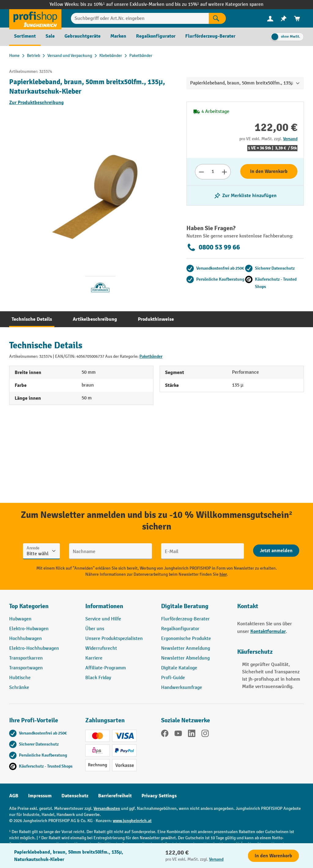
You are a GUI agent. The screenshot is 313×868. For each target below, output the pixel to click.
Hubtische (20, 678)
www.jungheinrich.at (132, 821)
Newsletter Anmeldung (186, 648)
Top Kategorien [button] (29, 606)
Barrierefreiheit (115, 796)
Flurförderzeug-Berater (185, 619)
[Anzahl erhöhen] (225, 172)
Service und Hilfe (103, 619)
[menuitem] (270, 19)
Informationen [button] (104, 606)
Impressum (40, 796)
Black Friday (98, 678)
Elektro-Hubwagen (29, 629)
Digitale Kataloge (179, 668)
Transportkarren (26, 658)
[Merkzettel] (284, 19)
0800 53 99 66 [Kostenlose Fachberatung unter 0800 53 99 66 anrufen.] (213, 247)
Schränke (19, 688)
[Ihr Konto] (270, 18)
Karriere (94, 658)
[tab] (32, 319)
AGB (14, 796)
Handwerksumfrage (182, 688)
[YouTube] (178, 735)
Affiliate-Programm (106, 668)
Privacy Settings (159, 796)
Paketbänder (151, 356)
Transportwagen (26, 668)
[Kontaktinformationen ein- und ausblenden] (15, 853)
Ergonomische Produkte (186, 639)
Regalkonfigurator (180, 629)
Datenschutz (75, 796)
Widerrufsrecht (101, 648)
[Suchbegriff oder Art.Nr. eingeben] (140, 18)
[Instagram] (205, 735)
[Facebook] (165, 735)
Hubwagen (20, 619)
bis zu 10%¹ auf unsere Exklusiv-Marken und (127, 4)
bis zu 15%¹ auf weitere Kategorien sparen (219, 4)
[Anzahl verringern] (201, 172)
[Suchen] (217, 18)
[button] (195, 609)
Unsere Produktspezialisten (114, 639)
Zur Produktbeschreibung (37, 103)
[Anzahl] (213, 172)
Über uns (95, 629)
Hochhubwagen (26, 639)
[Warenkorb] (297, 19)
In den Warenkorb (269, 171)
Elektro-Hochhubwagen (34, 648)
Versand (290, 139)
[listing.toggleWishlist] (245, 196)
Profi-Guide (173, 678)
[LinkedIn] (192, 735)
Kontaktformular (268, 631)
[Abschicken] (276, 551)
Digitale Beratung (185, 606)
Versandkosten (107, 808)
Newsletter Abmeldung (185, 658)
